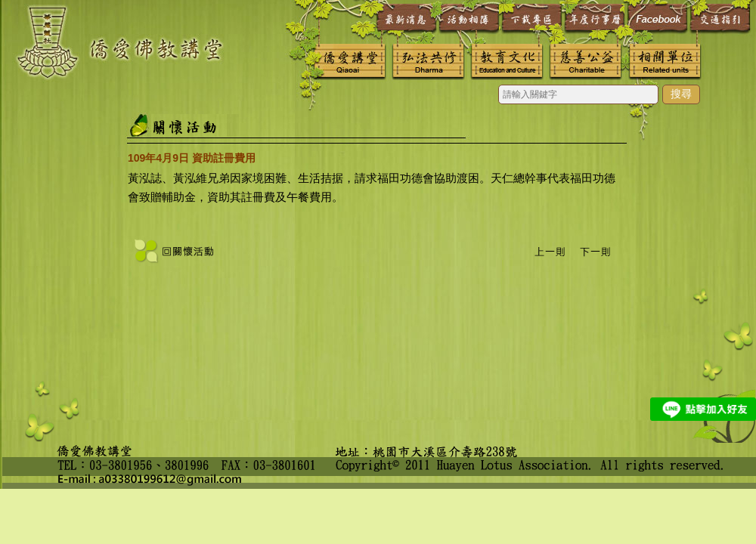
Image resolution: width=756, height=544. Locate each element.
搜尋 (681, 94)
